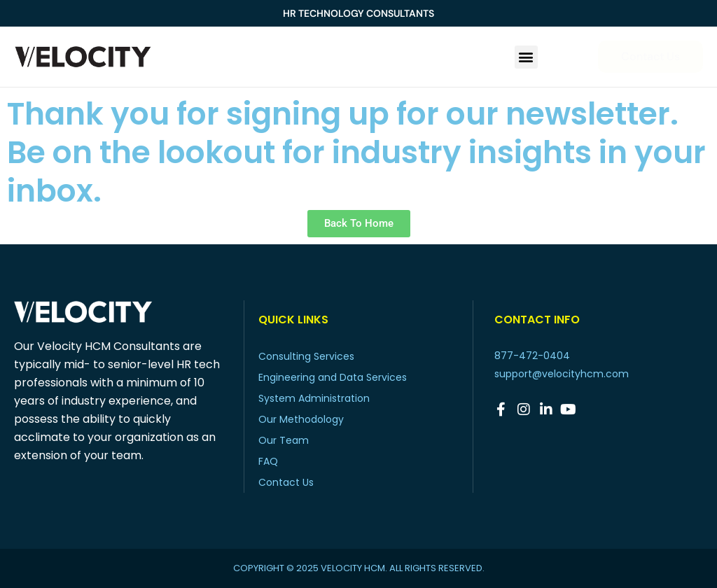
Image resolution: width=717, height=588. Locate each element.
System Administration (314, 398)
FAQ (268, 461)
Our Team (284, 440)
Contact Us (286, 482)
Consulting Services (306, 356)
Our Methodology (301, 419)
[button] (526, 57)
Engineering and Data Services (333, 377)
